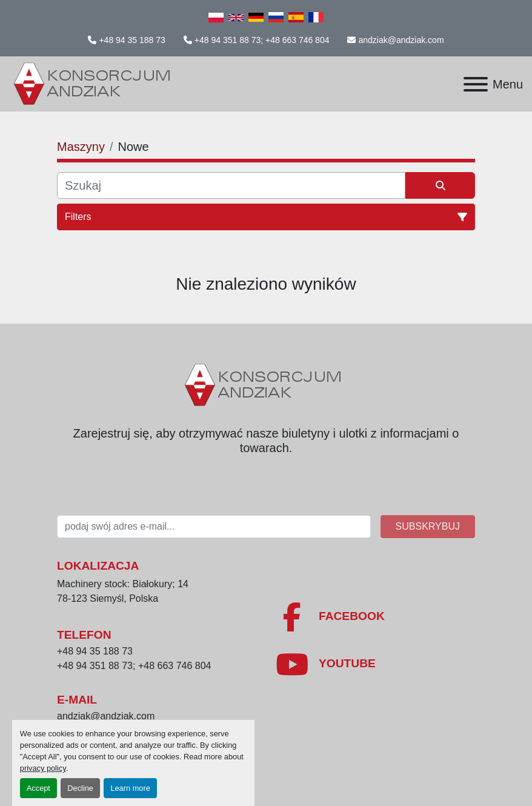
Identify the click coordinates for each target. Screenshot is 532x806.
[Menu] (476, 84)
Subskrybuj (428, 526)
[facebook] (375, 617)
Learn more (130, 788)
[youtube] (375, 664)
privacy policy (43, 768)
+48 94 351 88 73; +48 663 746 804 (262, 40)
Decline (80, 788)
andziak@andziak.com (401, 40)
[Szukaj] (231, 185)
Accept (38, 788)
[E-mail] (214, 527)
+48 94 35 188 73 (132, 40)
